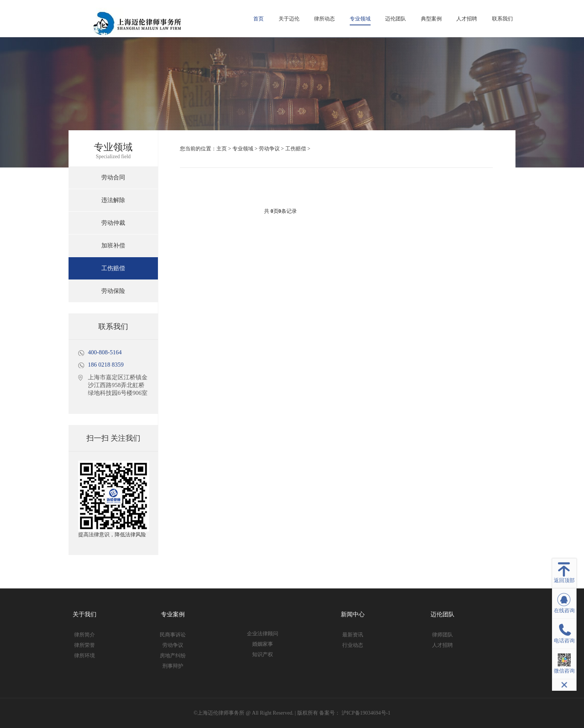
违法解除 (113, 200)
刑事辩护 (173, 666)
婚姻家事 (263, 644)
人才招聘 (467, 19)
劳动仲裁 (113, 223)
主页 (222, 149)
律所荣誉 (85, 645)
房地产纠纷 (173, 656)
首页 (258, 19)
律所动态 (324, 19)
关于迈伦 (289, 19)
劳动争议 (269, 149)
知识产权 (263, 654)
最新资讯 (353, 635)
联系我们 (502, 19)
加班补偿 (113, 245)
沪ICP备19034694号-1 (365, 713)
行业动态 (353, 645)
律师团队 (442, 635)
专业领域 (360, 19)
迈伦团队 (396, 19)
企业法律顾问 (263, 634)
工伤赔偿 (113, 268)
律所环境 (85, 656)
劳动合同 (113, 177)
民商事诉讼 (173, 635)
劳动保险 (113, 291)
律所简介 (85, 635)
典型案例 (431, 19)
